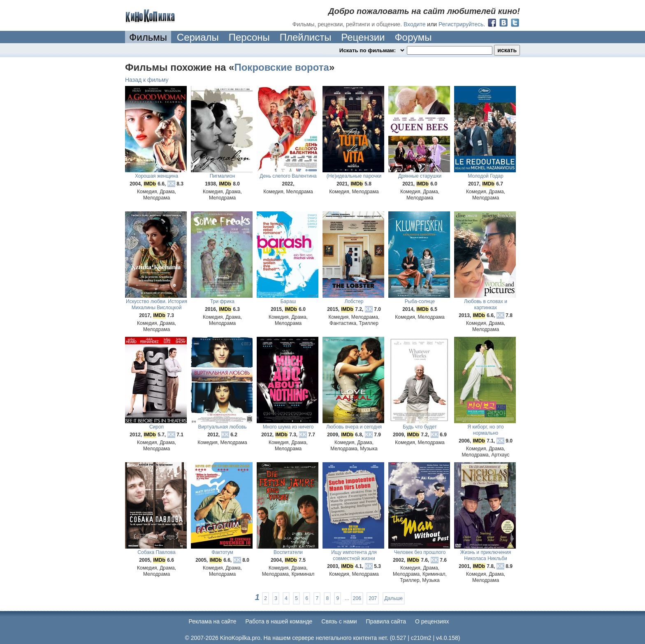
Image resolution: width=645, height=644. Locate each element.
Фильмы (148, 37)
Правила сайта (386, 621)
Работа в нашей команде (279, 621)
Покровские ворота (281, 67)
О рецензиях (432, 621)
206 (357, 598)
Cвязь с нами (339, 621)
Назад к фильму (147, 80)
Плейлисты (306, 37)
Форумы (413, 37)
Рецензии (363, 37)
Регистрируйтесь (461, 24)
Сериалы (198, 37)
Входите (415, 24)
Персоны (249, 37)
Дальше (394, 598)
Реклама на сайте (213, 621)
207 (373, 598)
